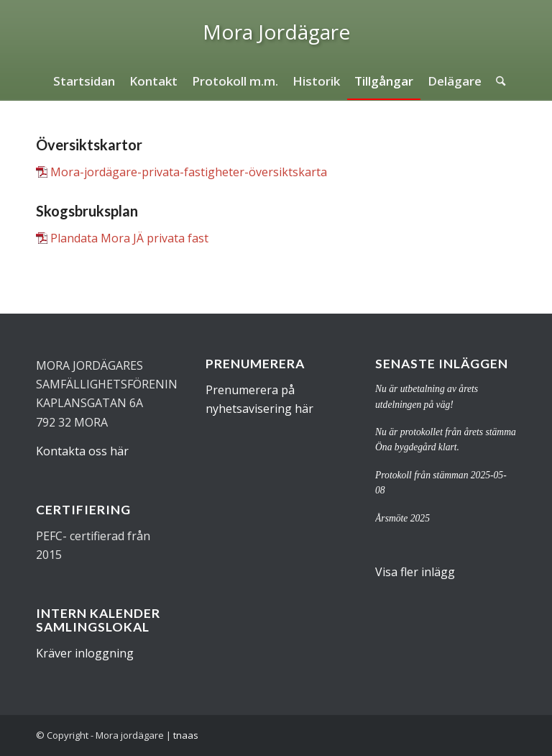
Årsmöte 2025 (402, 518)
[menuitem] (84, 81)
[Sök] (497, 81)
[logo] (276, 32)
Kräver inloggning (85, 653)
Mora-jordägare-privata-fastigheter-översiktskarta (189, 172)
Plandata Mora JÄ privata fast (129, 238)
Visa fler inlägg (415, 572)
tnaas (186, 735)
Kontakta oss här (82, 451)
